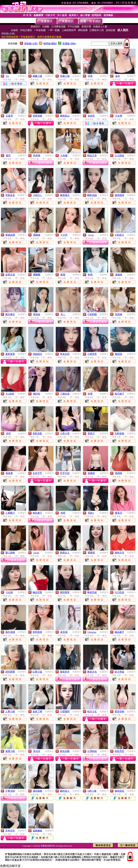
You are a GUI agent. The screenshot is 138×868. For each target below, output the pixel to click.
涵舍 (118, 76)
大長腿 (64, 155)
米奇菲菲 (10, 831)
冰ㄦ (63, 314)
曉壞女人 (65, 553)
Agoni (36, 553)
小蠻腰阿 (65, 711)
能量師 (91, 473)
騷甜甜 (119, 354)
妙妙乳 (91, 116)
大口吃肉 (119, 592)
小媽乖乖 (92, 354)
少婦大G (37, 195)
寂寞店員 (10, 275)
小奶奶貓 (92, 314)
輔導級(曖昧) (50, 44)
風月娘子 (119, 394)
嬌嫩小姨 (37, 76)
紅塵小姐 (37, 672)
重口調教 (10, 553)
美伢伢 (37, 751)
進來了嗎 (37, 711)
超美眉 (64, 632)
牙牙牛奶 (65, 473)
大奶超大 (119, 235)
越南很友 (119, 791)
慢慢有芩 (65, 672)
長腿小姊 (65, 76)
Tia (7, 76)
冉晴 (63, 513)
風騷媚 (37, 235)
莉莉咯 (37, 155)
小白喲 (9, 592)
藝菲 (8, 155)
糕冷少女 (92, 711)
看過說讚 (10, 235)
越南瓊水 (65, 195)
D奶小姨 (92, 791)
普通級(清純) (69, 44)
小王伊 (64, 235)
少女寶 (119, 116)
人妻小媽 (10, 711)
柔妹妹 (37, 314)
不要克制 (10, 791)
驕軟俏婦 (92, 195)
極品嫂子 (119, 632)
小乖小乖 (65, 433)
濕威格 (119, 275)
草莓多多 (10, 195)
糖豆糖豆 (10, 314)
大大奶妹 (119, 155)
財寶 (90, 394)
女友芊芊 (37, 473)
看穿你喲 (119, 711)
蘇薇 (63, 275)
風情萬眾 (65, 592)
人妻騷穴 (10, 513)
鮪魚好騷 (65, 751)
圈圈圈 (37, 275)
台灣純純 (92, 751)
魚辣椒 (119, 314)
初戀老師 (37, 632)
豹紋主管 (92, 155)
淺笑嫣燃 (37, 791)
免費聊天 (22, 76)
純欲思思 (119, 751)
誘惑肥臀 (10, 672)
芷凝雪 (9, 116)
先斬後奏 (119, 433)
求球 (8, 433)
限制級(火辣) (31, 44)
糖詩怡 (37, 394)
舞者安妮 (92, 592)
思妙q (91, 513)
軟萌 (90, 275)
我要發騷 (37, 116)
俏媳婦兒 (37, 354)
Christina (92, 632)
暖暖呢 (91, 553)
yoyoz (91, 235)
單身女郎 (65, 354)
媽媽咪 (119, 473)
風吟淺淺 (10, 632)
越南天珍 (119, 553)
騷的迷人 (65, 791)
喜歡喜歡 (37, 433)
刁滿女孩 (65, 394)
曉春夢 (9, 473)
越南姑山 (65, 116)
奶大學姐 (119, 672)
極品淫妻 (37, 592)
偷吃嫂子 (37, 513)
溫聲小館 (10, 751)
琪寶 (90, 76)
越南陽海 (119, 195)
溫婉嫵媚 (37, 831)
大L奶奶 (10, 394)
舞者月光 (92, 672)
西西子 (91, 433)
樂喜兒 (119, 513)
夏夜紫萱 (10, 354)
